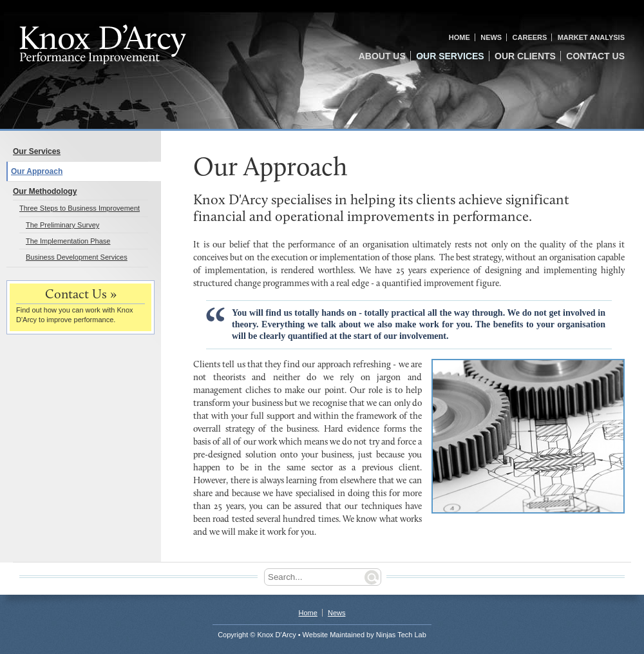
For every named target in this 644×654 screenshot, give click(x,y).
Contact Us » (81, 295)
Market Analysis (591, 37)
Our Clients (525, 56)
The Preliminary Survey (62, 225)
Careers (530, 37)
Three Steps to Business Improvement (80, 208)
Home (459, 37)
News (491, 37)
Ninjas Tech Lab (401, 635)
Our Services (450, 56)
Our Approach (37, 171)
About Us (382, 56)
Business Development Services (77, 257)
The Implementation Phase (68, 241)
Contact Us (595, 56)
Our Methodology (45, 191)
